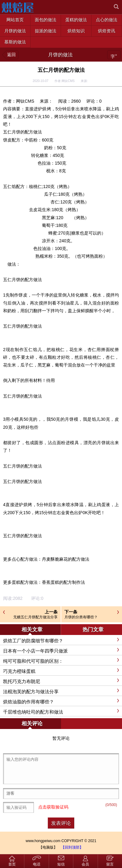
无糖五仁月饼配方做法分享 (35, 617)
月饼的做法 (60, 55)
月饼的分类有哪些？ (81, 617)
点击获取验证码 (53, 807)
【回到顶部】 (72, 847)
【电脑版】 (48, 847)
